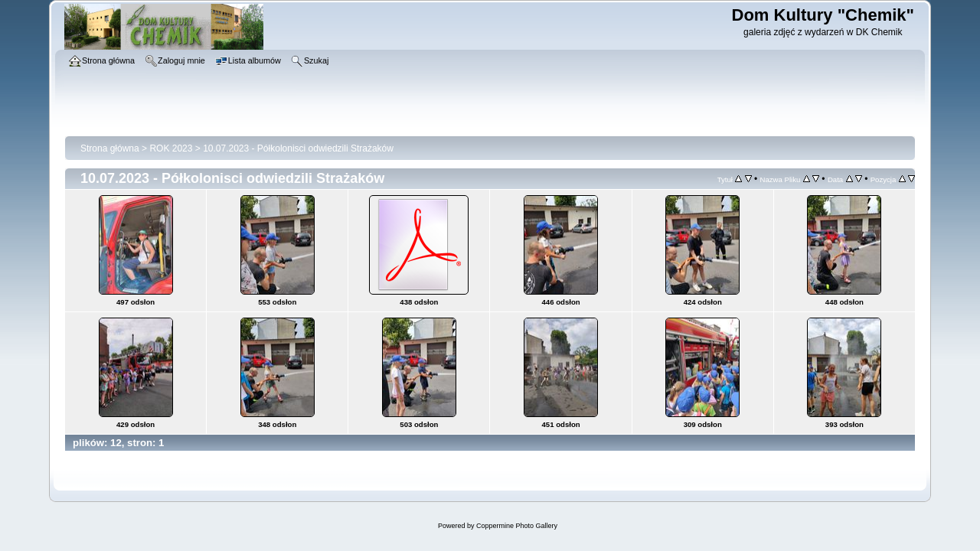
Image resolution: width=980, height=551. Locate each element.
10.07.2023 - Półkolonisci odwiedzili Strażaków (298, 148)
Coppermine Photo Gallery (517, 526)
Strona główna (110, 148)
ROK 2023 (171, 148)
